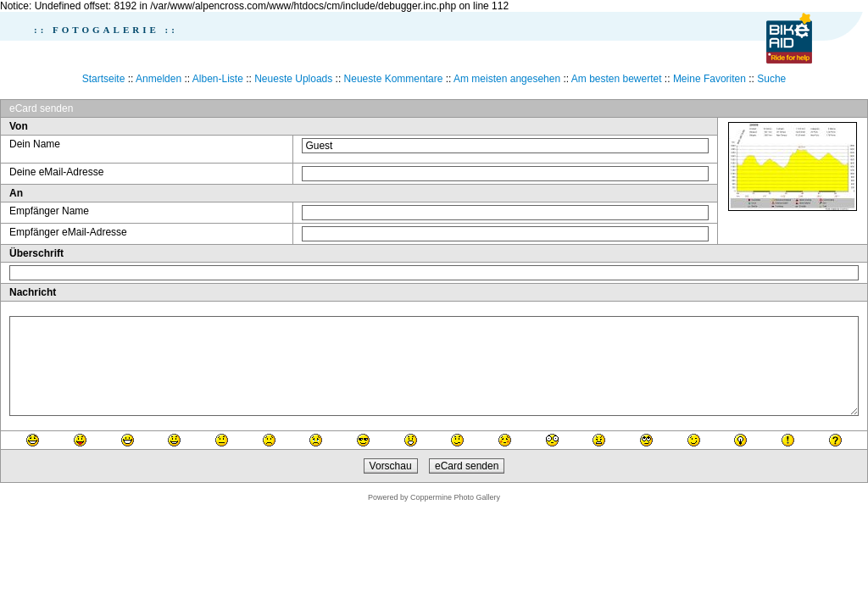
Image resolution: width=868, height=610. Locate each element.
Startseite (104, 79)
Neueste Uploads (293, 79)
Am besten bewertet (617, 79)
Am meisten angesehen (507, 79)
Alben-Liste (218, 79)
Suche (771, 79)
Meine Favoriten (709, 79)
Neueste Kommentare (394, 79)
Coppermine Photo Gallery (455, 497)
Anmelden (159, 79)
